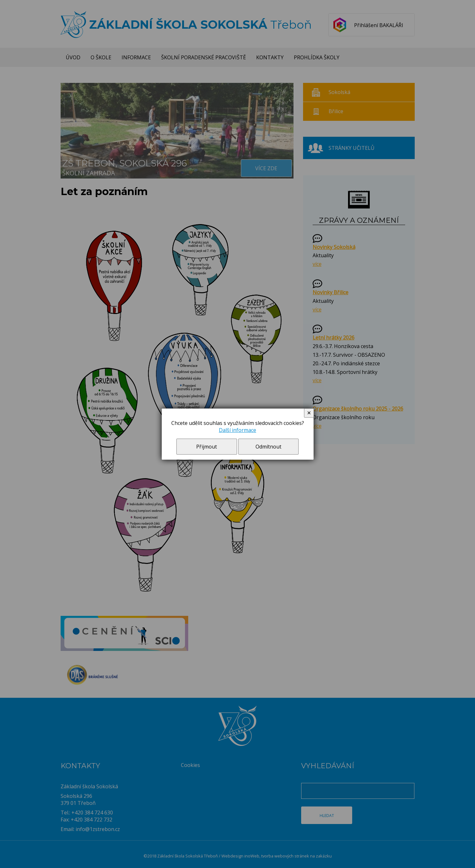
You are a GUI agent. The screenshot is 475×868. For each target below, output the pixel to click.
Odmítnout (268, 447)
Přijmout (207, 447)
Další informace (237, 430)
